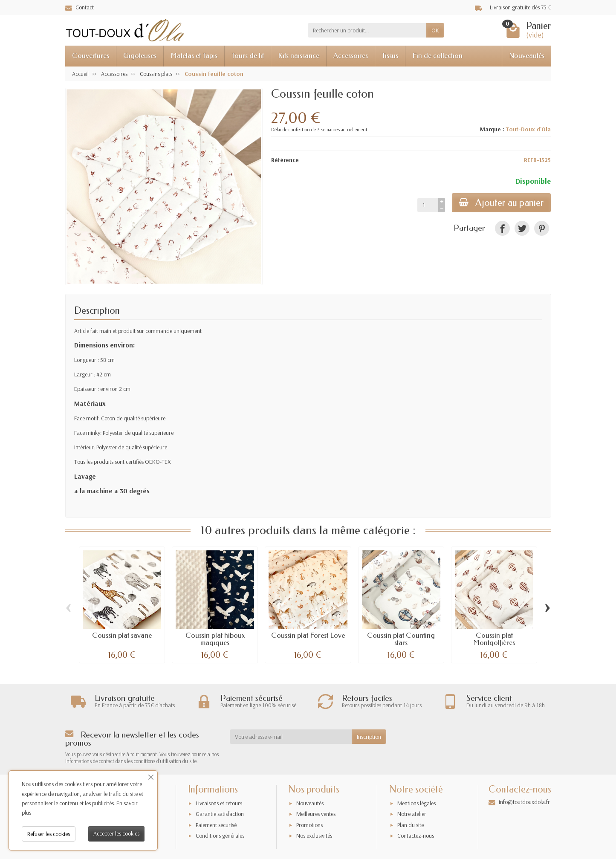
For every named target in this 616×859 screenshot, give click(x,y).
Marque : (492, 129)
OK (435, 30)
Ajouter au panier (501, 203)
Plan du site (411, 825)
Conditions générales (220, 836)
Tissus (390, 56)
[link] (502, 228)
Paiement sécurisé (216, 825)
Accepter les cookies (116, 833)
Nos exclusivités (314, 836)
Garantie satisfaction (220, 814)
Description (97, 311)
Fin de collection (437, 56)
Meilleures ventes (316, 814)
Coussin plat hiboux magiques (215, 639)
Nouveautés (527, 56)
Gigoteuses (140, 56)
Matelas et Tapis (194, 56)
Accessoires (351, 56)
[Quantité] (428, 205)
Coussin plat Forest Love (308, 635)
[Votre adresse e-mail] (291, 737)
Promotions (309, 825)
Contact (80, 7)
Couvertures (91, 56)
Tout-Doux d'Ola (528, 129)
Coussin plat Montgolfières (494, 639)
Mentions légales (416, 803)
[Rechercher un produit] (367, 30)
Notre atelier (412, 814)
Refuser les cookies (49, 834)
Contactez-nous (416, 836)
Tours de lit (248, 56)
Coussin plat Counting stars (401, 639)
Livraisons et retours (219, 803)
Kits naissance (299, 56)
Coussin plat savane (122, 635)
